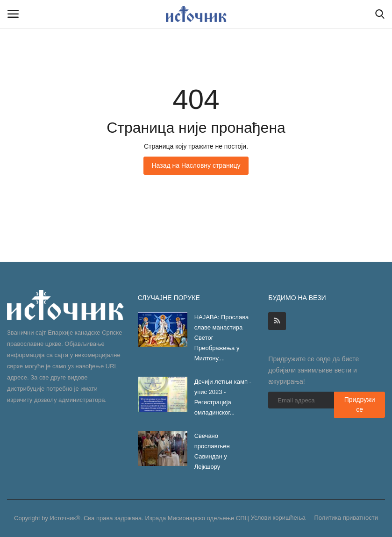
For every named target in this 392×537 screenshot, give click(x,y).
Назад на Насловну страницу (196, 165)
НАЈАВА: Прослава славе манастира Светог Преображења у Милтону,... (221, 338)
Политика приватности (346, 518)
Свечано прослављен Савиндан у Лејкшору (212, 451)
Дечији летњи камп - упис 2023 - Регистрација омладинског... (223, 397)
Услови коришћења (278, 518)
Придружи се (360, 405)
